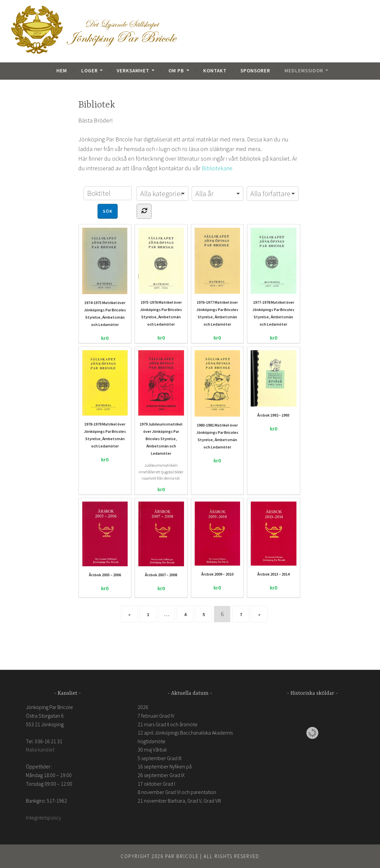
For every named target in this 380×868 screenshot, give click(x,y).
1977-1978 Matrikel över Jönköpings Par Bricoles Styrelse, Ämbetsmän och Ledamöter (274, 277)
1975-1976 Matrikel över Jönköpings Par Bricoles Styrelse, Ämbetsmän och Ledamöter (161, 277)
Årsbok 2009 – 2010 (218, 539)
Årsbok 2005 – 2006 (105, 539)
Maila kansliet (40, 750)
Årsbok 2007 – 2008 (161, 539)
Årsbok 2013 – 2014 (274, 539)
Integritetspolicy (43, 817)
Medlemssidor (304, 71)
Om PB (176, 71)
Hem (62, 71)
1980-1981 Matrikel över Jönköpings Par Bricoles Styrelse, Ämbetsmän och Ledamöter (217, 399)
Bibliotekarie (217, 168)
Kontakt (215, 71)
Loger (90, 71)
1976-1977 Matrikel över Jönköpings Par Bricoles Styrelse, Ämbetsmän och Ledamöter (218, 277)
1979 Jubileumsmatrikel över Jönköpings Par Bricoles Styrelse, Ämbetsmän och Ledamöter (161, 403)
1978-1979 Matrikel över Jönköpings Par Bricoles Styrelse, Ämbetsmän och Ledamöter (105, 399)
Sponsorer (255, 71)
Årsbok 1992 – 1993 (274, 384)
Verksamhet (133, 71)
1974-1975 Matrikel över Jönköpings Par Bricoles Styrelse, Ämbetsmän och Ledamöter (105, 277)
